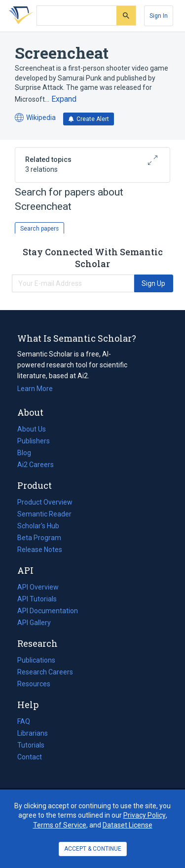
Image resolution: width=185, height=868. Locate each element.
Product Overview (45, 502)
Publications (36, 660)
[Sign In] (159, 16)
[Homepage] (19, 16)
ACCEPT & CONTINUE (93, 849)
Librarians (33, 733)
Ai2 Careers (36, 465)
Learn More (35, 389)
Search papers (39, 229)
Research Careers (45, 672)
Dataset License (128, 825)
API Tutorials (37, 599)
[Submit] (126, 16)
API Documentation (48, 611)
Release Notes (40, 550)
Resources (34, 684)
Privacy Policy (145, 815)
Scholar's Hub (38, 526)
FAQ (24, 721)
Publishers (34, 441)
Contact (30, 757)
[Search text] (77, 16)
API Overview (38, 587)
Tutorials (31, 745)
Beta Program (39, 538)
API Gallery (34, 623)
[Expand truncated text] (64, 99)
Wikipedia (35, 118)
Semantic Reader (44, 514)
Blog (28, 453)
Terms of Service (60, 825)
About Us (32, 429)
